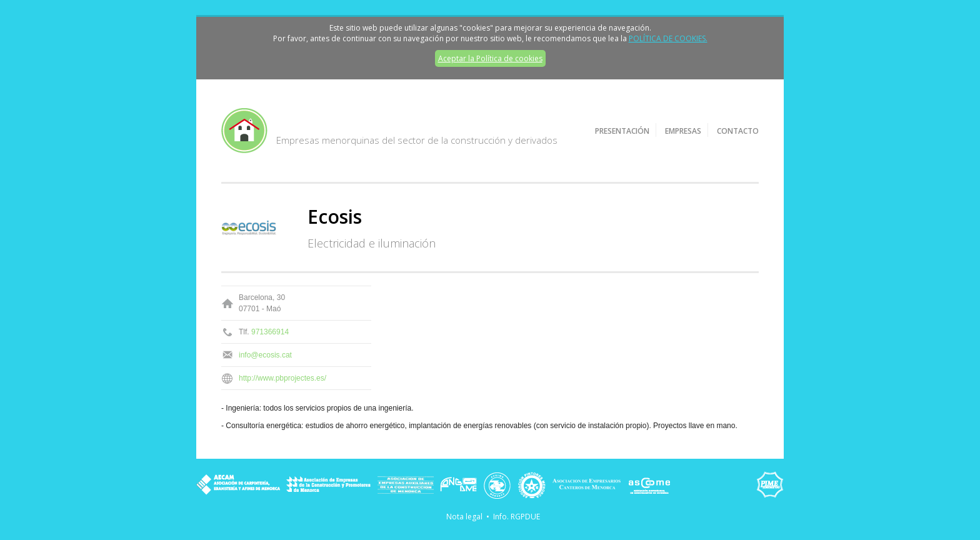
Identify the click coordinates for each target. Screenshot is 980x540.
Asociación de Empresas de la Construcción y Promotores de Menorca (329, 485)
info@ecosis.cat (265, 355)
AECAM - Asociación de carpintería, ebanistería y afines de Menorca (238, 485)
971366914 (270, 332)
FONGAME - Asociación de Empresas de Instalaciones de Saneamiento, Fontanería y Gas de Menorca (458, 485)
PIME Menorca (770, 485)
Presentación (622, 131)
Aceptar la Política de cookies (490, 58)
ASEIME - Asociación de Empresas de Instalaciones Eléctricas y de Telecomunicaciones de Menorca (497, 485)
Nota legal (464, 517)
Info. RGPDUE (517, 517)
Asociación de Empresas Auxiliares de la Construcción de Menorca (406, 485)
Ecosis (335, 217)
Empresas (683, 131)
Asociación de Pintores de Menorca (532, 485)
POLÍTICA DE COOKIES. (668, 38)
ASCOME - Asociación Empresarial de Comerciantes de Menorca (649, 485)
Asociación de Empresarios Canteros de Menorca (587, 485)
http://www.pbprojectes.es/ (282, 378)
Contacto (738, 131)
